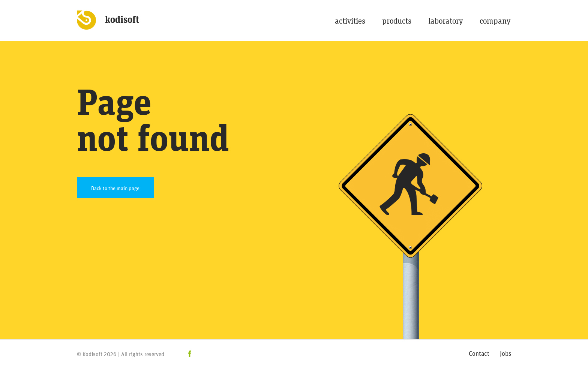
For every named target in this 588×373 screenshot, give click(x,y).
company (495, 21)
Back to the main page (115, 188)
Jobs (505, 353)
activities (350, 21)
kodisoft (122, 20)
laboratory (445, 21)
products (397, 21)
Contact (479, 353)
